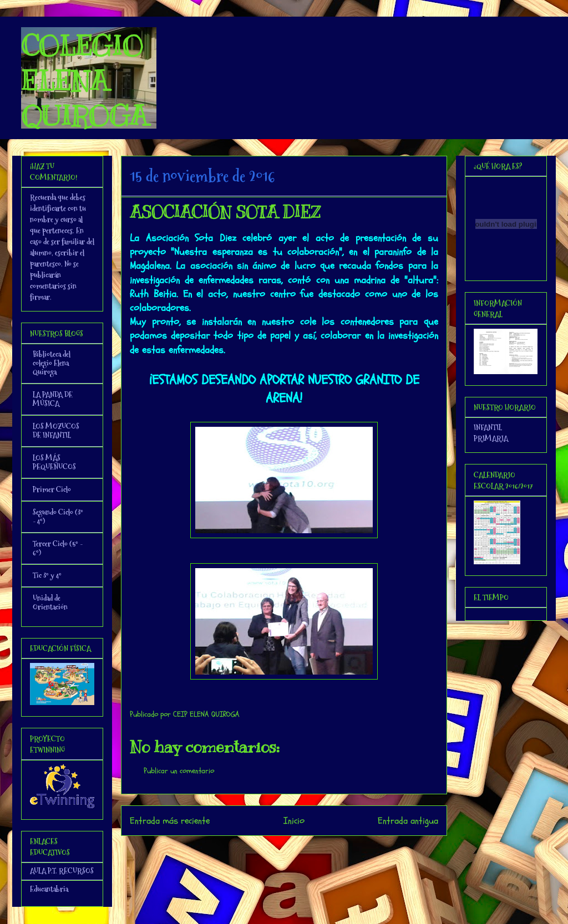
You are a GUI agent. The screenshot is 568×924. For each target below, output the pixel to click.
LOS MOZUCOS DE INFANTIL (56, 431)
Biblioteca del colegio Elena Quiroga (52, 363)
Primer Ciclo (52, 489)
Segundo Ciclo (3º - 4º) (58, 517)
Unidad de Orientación (50, 603)
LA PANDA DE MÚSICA (53, 399)
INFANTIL (488, 427)
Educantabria (49, 889)
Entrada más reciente (170, 821)
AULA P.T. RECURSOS (62, 871)
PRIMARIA (491, 438)
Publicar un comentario (179, 771)
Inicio (294, 821)
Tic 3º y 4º (47, 575)
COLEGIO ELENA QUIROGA (84, 81)
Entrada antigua (408, 821)
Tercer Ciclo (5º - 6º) (58, 548)
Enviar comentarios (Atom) (306, 851)
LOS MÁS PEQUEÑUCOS (54, 462)
